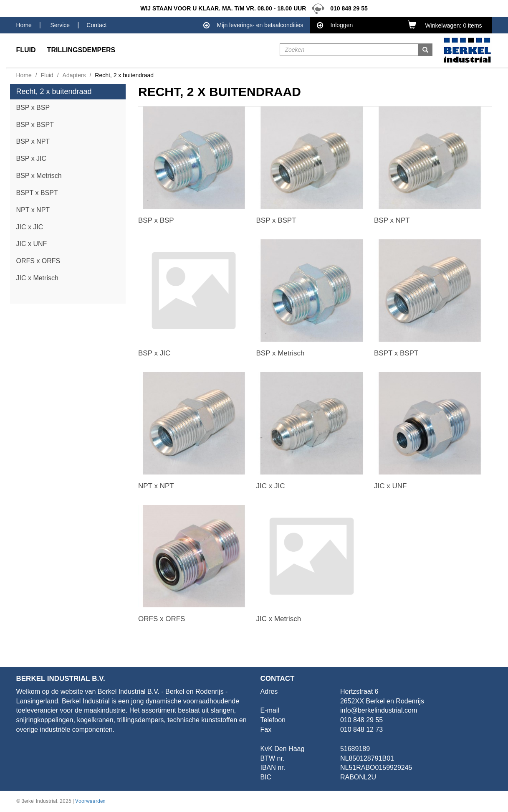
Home (24, 25)
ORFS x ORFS (38, 261)
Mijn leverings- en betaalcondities (253, 25)
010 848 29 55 (337, 8)
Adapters (74, 75)
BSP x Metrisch (39, 176)
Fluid (47, 75)
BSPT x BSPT (37, 193)
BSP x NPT (33, 141)
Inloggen (335, 25)
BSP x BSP (33, 108)
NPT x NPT (33, 210)
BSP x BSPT (35, 125)
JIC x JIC (30, 227)
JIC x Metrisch (37, 278)
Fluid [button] (26, 50)
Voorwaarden (90, 801)
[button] (447, 25)
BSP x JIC (32, 159)
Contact (96, 25)
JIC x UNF (32, 244)
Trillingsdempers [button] (81, 50)
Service (60, 25)
